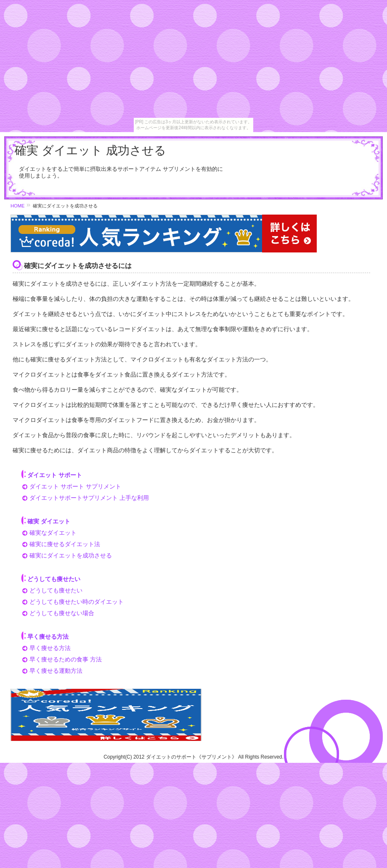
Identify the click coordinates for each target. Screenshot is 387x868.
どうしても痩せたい (56, 590)
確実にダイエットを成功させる (71, 555)
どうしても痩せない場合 (62, 613)
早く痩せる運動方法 (56, 671)
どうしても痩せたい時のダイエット (77, 602)
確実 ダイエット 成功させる (90, 150)
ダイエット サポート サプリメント (75, 486)
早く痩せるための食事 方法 (66, 659)
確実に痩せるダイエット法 (65, 544)
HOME (18, 206)
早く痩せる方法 (50, 648)
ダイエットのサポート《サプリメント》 (191, 757)
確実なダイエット (53, 533)
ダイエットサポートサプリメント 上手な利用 (89, 498)
